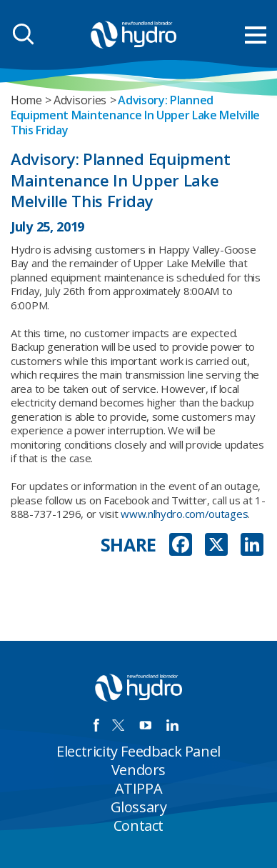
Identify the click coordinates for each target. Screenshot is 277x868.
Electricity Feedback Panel (138, 751)
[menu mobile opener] (256, 35)
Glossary (139, 807)
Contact (138, 825)
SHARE (129, 545)
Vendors (138, 770)
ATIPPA (139, 788)
